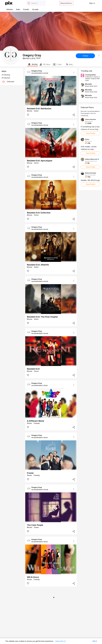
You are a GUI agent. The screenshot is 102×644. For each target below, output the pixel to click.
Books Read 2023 (91, 86)
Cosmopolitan (90, 75)
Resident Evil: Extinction (39, 213)
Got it (95, 641)
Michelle (88, 84)
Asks (18, 9)
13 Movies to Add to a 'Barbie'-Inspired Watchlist (92, 79)
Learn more (60, 641)
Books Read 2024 (91, 97)
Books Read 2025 (91, 92)
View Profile (91, 133)
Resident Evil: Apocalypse (40, 161)
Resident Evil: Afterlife (38, 265)
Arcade (35, 9)
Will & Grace (33, 577)
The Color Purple (35, 525)
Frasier (30, 473)
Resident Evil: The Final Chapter (42, 317)
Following (6, 75)
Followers (6, 78)
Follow (85, 56)
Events (26, 9)
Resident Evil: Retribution (39, 109)
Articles (10, 9)
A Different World (35, 421)
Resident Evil (33, 369)
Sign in (92, 3)
